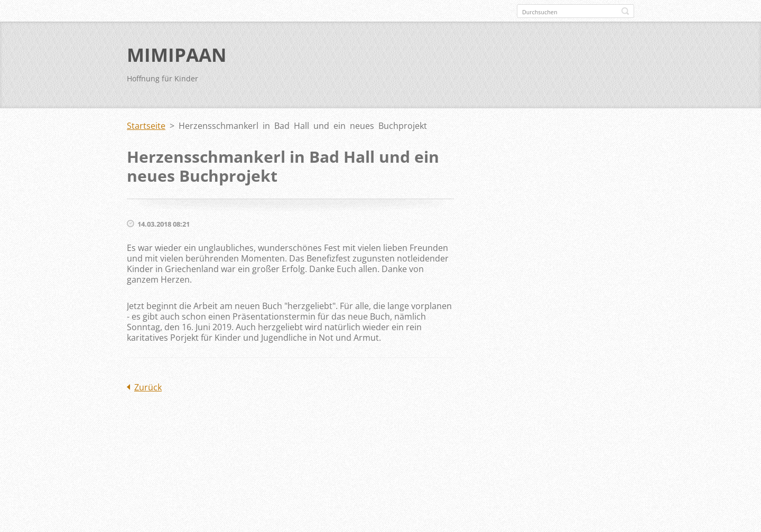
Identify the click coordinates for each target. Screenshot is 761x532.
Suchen (625, 11)
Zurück (148, 387)
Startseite (146, 126)
